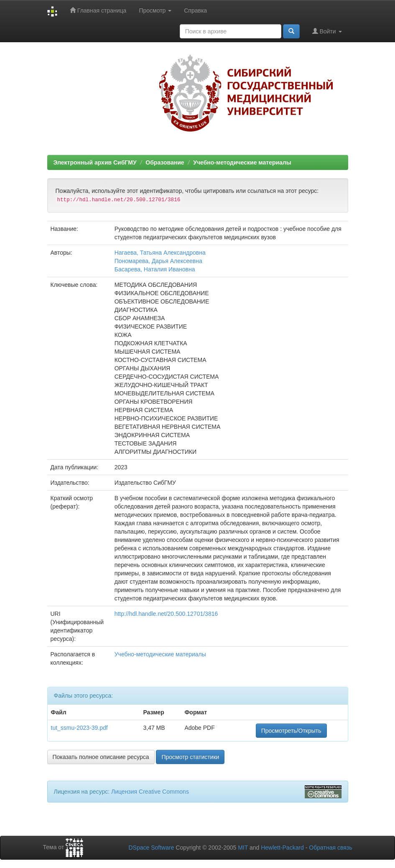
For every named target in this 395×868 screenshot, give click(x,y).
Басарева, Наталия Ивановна (155, 269)
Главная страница (98, 10)
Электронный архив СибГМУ (95, 162)
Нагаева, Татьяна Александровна (160, 253)
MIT (243, 848)
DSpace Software (151, 848)
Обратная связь (330, 848)
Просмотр (155, 10)
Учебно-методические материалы (242, 162)
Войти (327, 31)
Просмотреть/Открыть (291, 731)
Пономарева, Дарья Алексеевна (158, 261)
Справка (195, 10)
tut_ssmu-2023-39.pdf (79, 728)
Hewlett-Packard (282, 848)
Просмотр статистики (190, 757)
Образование (165, 162)
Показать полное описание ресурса (101, 757)
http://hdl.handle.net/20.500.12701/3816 (166, 614)
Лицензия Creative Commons (150, 792)
